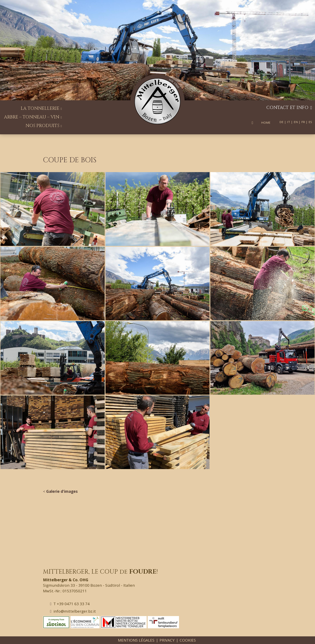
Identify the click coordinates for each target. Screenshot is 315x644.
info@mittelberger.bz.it (73, 611)
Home (266, 122)
